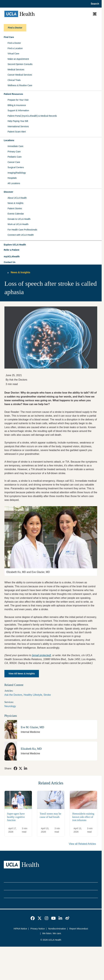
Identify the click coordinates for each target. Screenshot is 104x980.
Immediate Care (15, 146)
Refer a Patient (12, 250)
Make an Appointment (18, 59)
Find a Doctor (14, 43)
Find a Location (15, 48)
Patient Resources (13, 94)
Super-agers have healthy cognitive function (16, 817)
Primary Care (14, 152)
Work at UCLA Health (18, 224)
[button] (51, 245)
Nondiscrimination (57, 929)
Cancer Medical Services (20, 75)
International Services (18, 126)
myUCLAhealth (12, 256)
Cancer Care (14, 162)
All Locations (14, 183)
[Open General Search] (94, 4)
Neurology (10, 706)
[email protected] (41, 655)
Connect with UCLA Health (21, 235)
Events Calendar (16, 214)
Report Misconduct (79, 929)
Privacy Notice (38, 929)
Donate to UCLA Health (19, 219)
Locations (9, 140)
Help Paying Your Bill (18, 121)
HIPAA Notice (20, 929)
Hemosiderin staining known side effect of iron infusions (83, 817)
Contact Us (10, 262)
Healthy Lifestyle (33, 695)
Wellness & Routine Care (20, 85)
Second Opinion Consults (20, 64)
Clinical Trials (14, 80)
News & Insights (15, 203)
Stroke (47, 695)
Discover (8, 192)
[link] (15, 768)
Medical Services (16, 70)
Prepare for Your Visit (18, 100)
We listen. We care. (52, 933)
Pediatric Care (15, 157)
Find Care (9, 37)
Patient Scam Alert (17, 132)
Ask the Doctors (13, 695)
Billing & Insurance (17, 105)
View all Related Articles (82, 844)
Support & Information (18, 110)
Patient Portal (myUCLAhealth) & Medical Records (32, 116)
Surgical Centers (16, 167)
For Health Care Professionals (22, 230)
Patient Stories (15, 208)
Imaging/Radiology (17, 173)
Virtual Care (13, 54)
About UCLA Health (17, 198)
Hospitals (12, 178)
